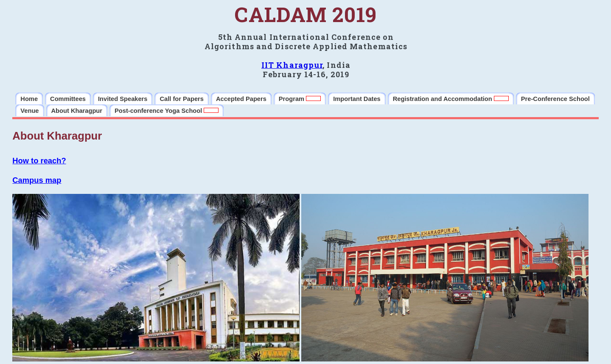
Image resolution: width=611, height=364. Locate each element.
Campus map (37, 180)
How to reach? (39, 161)
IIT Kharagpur (292, 65)
